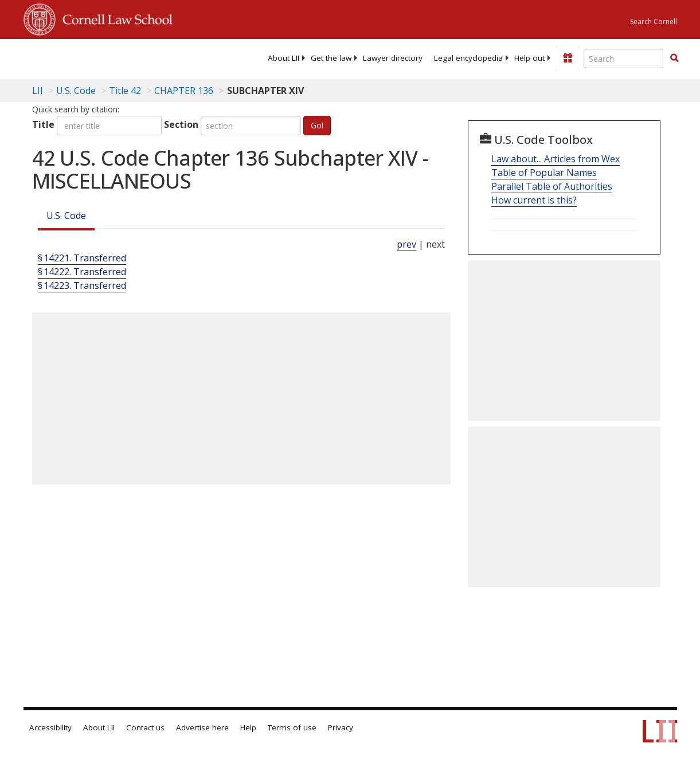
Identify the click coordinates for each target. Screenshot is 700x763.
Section (181, 124)
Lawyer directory (393, 58)
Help (248, 727)
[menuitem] (283, 58)
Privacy (341, 727)
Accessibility (50, 727)
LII (38, 91)
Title (43, 124)
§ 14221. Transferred (82, 258)
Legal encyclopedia (468, 58)
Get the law (331, 58)
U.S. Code (66, 216)
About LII (283, 58)
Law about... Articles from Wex (556, 159)
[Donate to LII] (568, 58)
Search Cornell (654, 21)
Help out (529, 58)
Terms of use (292, 727)
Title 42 (125, 91)
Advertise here (202, 727)
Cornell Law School (114, 18)
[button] (674, 58)
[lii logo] (68, 57)
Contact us (145, 727)
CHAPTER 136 (184, 91)
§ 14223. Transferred (82, 285)
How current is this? (534, 200)
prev (406, 244)
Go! (317, 125)
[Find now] (674, 58)
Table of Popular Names (544, 173)
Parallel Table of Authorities (552, 186)
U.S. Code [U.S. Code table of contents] (76, 91)
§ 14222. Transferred (82, 272)
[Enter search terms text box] (624, 58)
